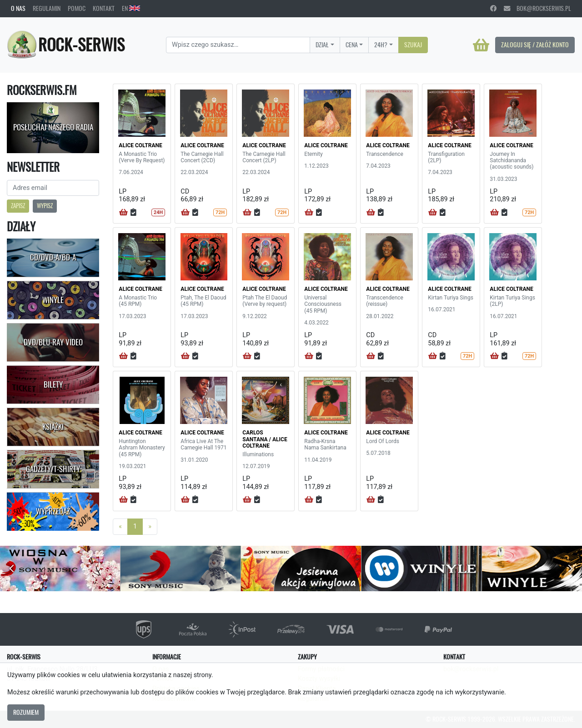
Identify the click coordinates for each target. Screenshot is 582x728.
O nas (18, 8)
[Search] (238, 45)
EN (131, 8)
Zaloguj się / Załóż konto (535, 45)
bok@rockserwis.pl (537, 8)
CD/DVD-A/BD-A (53, 257)
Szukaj (413, 45)
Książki (53, 427)
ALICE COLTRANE (140, 145)
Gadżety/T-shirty (53, 469)
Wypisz (45, 206)
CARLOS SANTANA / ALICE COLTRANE (265, 439)
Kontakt (104, 8)
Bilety (53, 384)
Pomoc (77, 8)
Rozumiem (26, 712)
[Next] (150, 527)
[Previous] (120, 527)
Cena (352, 45)
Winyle (53, 300)
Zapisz (18, 206)
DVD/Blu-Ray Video (53, 342)
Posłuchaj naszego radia (53, 127)
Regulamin (47, 8)
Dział (322, 45)
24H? (381, 45)
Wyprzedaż (53, 511)
